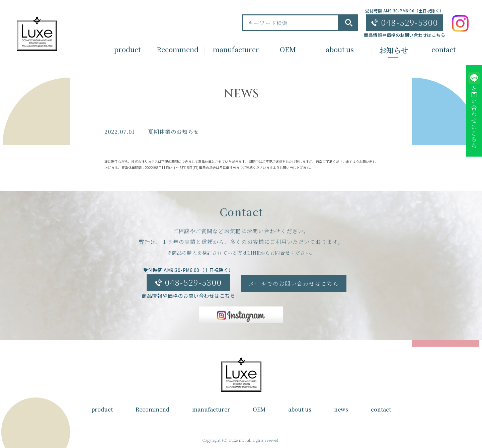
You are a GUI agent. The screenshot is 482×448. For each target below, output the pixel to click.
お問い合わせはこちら (474, 117)
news (341, 409)
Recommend (152, 409)
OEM (259, 409)
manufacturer (211, 409)
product (102, 409)
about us (300, 409)
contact (381, 409)
